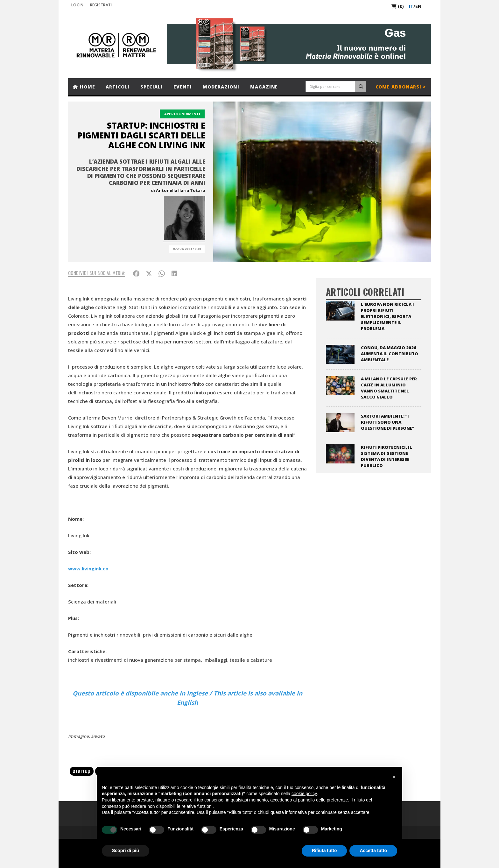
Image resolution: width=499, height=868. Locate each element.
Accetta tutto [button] (373, 850)
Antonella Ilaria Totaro (181, 190)
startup (82, 771)
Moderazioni (221, 87)
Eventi (183, 87)
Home (84, 87)
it (411, 6)
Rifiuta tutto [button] (324, 850)
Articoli (117, 87)
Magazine (264, 87)
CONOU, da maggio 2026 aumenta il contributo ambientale (390, 354)
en (418, 6)
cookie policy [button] (304, 794)
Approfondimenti (182, 114)
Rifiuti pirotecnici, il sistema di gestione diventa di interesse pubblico (387, 456)
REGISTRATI (101, 5)
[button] (394, 777)
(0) (398, 6)
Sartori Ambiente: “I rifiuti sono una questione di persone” (387, 422)
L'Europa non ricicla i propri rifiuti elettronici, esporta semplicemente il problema (387, 316)
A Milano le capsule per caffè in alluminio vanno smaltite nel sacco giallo (389, 388)
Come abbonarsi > (401, 87)
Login (77, 5)
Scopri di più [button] (126, 850)
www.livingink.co (88, 568)
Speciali (151, 87)
